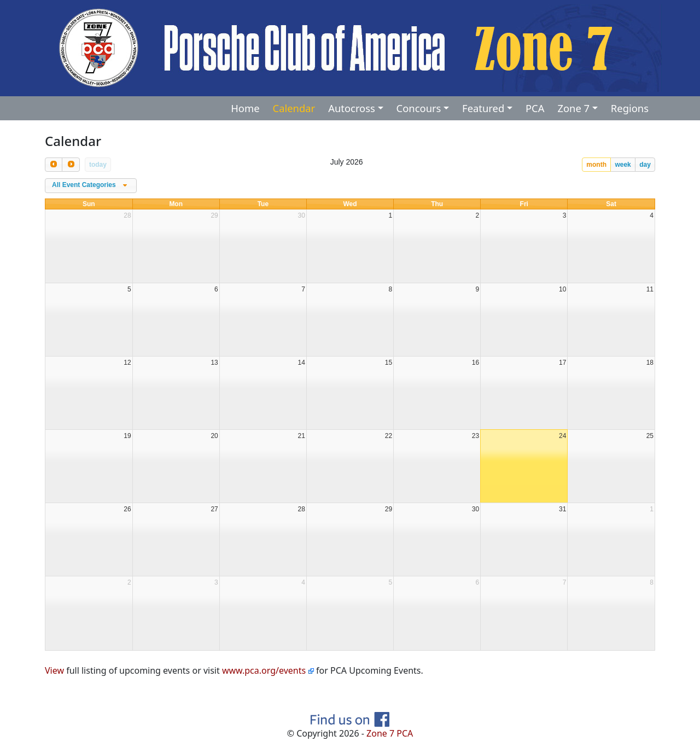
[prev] (54, 164)
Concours (419, 108)
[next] (71, 164)
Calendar (294, 108)
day (645, 165)
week (623, 165)
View (54, 670)
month (596, 165)
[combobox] (91, 186)
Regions (630, 108)
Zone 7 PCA (390, 733)
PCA (535, 108)
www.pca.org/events (268, 670)
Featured (483, 108)
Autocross (352, 108)
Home (245, 108)
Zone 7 (573, 108)
